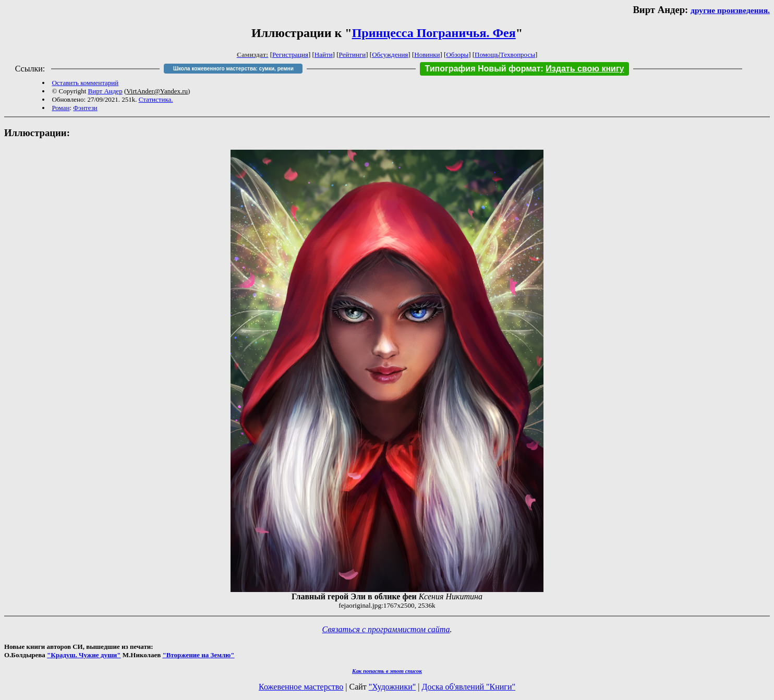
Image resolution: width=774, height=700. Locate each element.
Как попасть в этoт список (387, 671)
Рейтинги (353, 55)
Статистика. (156, 99)
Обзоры (457, 55)
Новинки (427, 55)
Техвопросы (518, 55)
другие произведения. (730, 10)
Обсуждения (390, 55)
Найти (324, 55)
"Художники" (392, 687)
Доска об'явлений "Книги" (468, 687)
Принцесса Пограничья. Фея (434, 33)
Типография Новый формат (483, 69)
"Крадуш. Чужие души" (84, 655)
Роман (61, 108)
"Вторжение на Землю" (198, 655)
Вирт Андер (105, 91)
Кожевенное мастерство (301, 687)
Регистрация (290, 55)
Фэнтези (85, 108)
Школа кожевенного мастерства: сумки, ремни (233, 69)
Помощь (487, 55)
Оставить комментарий (85, 83)
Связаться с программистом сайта (386, 629)
